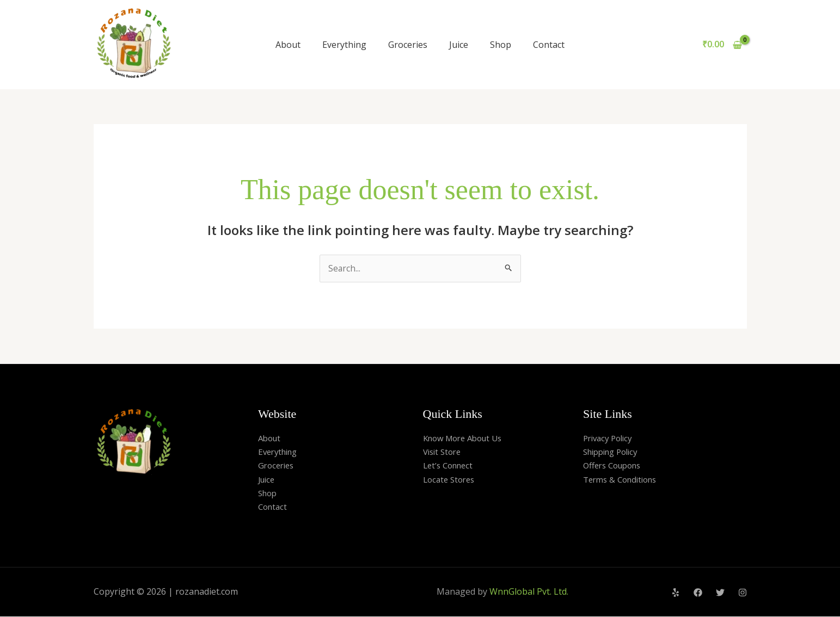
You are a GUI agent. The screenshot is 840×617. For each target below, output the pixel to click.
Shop (501, 45)
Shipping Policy (614, 452)
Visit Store (444, 452)
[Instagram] (743, 593)
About (288, 45)
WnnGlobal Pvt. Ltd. (529, 592)
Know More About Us (467, 438)
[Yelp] (676, 593)
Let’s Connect (450, 466)
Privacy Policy (610, 438)
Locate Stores (451, 480)
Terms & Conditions (624, 480)
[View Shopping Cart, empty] (722, 45)
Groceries (408, 45)
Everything (344, 45)
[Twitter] (720, 593)
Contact (549, 45)
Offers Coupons (615, 466)
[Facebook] (698, 593)
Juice (459, 45)
